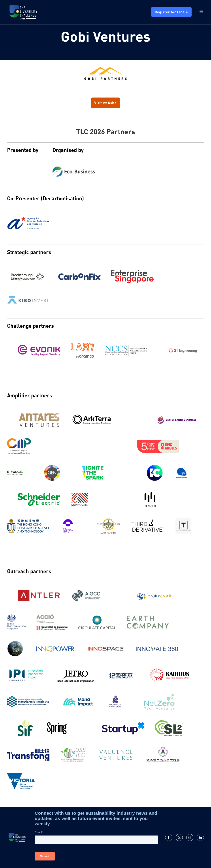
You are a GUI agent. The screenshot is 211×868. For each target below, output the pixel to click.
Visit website (105, 103)
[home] (23, 12)
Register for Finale (171, 12)
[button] (198, 12)
